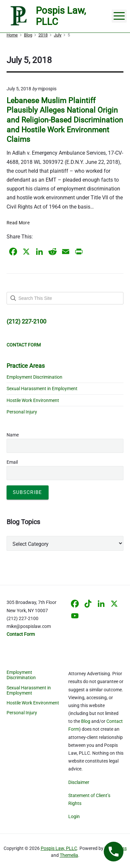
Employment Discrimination (34, 377)
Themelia (69, 855)
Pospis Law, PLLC (59, 848)
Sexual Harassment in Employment (42, 389)
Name (13, 435)
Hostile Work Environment (33, 400)
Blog (86, 721)
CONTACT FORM (24, 345)
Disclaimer (79, 782)
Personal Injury (22, 412)
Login (74, 816)
